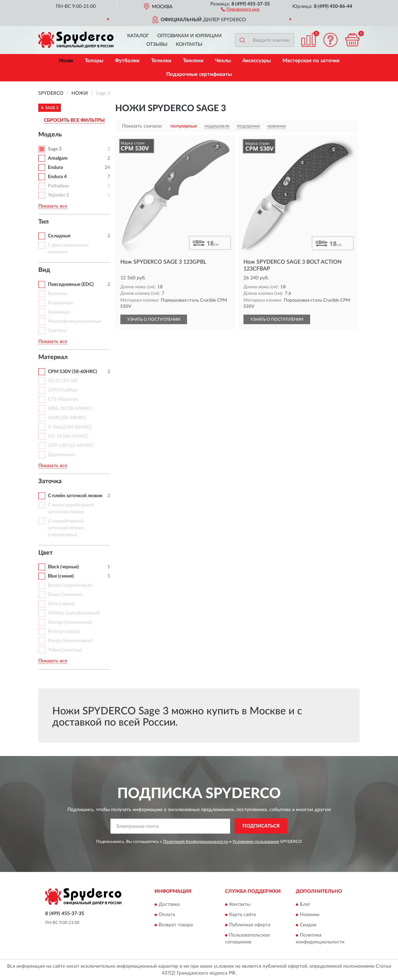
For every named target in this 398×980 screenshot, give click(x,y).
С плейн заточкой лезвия (75, 496)
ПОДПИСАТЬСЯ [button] (261, 826)
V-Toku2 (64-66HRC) (70, 427)
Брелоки (57, 294)
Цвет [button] (45, 553)
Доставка (169, 905)
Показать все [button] (53, 206)
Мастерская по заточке (311, 61)
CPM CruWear (63, 390)
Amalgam (58, 158)
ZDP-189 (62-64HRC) (71, 446)
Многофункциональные (75, 321)
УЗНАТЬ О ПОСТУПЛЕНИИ (154, 319)
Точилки (161, 61)
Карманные (61, 303)
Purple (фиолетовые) (70, 641)
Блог (305, 905)
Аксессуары (257, 61)
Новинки (310, 915)
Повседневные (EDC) (71, 284)
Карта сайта (242, 915)
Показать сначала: (142, 126)
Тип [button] (43, 222)
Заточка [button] (50, 481)
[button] (240, 9)
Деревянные (62, 455)
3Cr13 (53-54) (63, 381)
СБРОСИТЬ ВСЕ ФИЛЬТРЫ (74, 120)
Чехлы (223, 61)
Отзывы (157, 44)
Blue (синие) (61, 576)
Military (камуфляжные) (74, 613)
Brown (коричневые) (70, 585)
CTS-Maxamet (63, 399)
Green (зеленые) (65, 595)
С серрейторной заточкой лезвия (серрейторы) (66, 528)
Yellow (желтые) (65, 650)
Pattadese (58, 186)
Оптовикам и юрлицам (189, 36)
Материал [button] (53, 357)
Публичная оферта (250, 925)
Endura (55, 168)
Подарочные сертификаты (199, 74)
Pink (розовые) (64, 632)
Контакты (189, 44)
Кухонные (59, 312)
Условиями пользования (256, 842)
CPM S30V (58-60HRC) (72, 372)
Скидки (308, 925)
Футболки (127, 61)
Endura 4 (57, 177)
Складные (59, 236)
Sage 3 (55, 149)
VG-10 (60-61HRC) (68, 436)
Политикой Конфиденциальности (196, 842)
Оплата (167, 915)
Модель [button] (50, 135)
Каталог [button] (138, 36)
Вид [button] (44, 270)
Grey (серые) (61, 604)
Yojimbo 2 (58, 195)
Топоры (94, 61)
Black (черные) (63, 567)
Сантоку (57, 331)
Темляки (193, 61)
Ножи (66, 61)
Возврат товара (176, 925)
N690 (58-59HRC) (67, 418)
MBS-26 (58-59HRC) (70, 409)
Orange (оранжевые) (70, 622)
